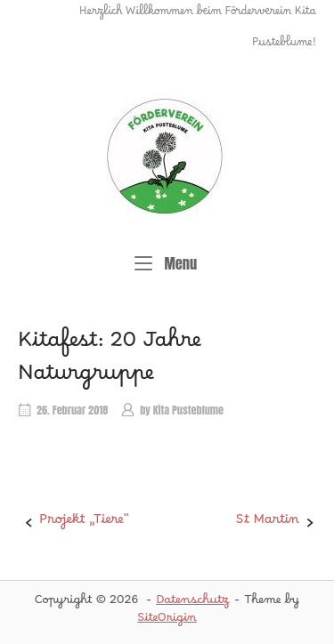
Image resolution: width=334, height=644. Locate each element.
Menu (166, 263)
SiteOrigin (167, 621)
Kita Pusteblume (188, 410)
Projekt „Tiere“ (84, 523)
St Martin (268, 523)
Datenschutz (193, 603)
